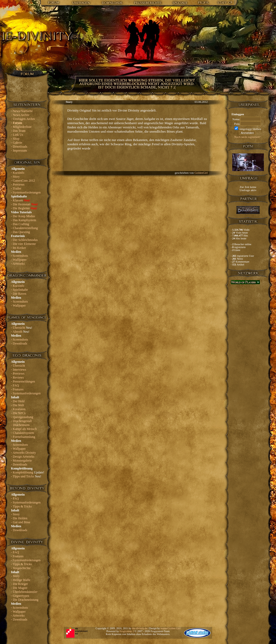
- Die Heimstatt (25, 204)
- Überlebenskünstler (24, 592)
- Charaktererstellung (25, 228)
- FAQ (15, 385)
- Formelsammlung (23, 437)
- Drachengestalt (22, 421)
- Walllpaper (19, 260)
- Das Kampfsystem (24, 220)
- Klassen (21, 200)
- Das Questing (21, 232)
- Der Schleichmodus (24, 240)
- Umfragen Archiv (23, 119)
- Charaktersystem (23, 433)
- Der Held (18, 401)
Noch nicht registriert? (247, 137)
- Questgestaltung (22, 417)
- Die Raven (19, 294)
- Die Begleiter (24, 208)
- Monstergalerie (22, 461)
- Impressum (19, 151)
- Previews (18, 185)
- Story (15, 177)
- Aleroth (20, 332)
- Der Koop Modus (23, 216)
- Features (17, 389)
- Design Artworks (23, 457)
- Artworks (18, 264)
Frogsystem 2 (127, 631)
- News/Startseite (22, 111)
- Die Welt (18, 405)
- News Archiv (20, 115)
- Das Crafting (20, 224)
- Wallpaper (18, 306)
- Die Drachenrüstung (25, 600)
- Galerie (17, 143)
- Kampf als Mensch (24, 429)
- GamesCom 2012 (23, 181)
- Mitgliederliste (21, 127)
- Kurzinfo (18, 173)
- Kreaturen (18, 409)
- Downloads (19, 147)
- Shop (15, 139)
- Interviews (19, 370)
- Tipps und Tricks (26, 476)
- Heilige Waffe (21, 580)
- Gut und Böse (21, 522)
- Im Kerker (19, 248)
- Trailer (16, 188)
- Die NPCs (18, 413)
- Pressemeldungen (23, 381)
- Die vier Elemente (23, 244)
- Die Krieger (20, 584)
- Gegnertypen (20, 596)
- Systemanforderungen (26, 192)
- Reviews (17, 377)
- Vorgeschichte (21, 568)
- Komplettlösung (28, 472)
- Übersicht (22, 328)
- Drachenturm (20, 425)
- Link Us (17, 135)
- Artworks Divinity (24, 453)
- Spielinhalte (20, 290)
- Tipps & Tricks (22, 506)
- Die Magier (19, 588)
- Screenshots (20, 256)
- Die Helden (19, 518)
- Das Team (18, 131)
